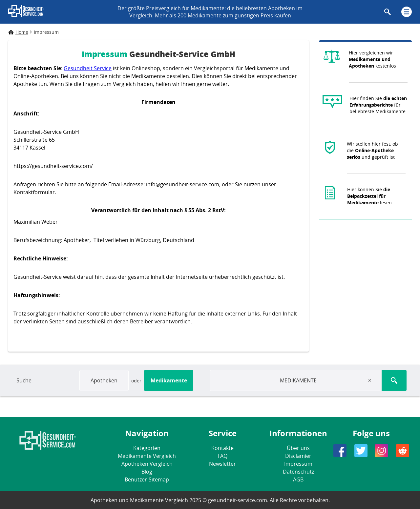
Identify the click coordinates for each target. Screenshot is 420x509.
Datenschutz (298, 472)
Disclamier (298, 456)
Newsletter (222, 464)
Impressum (298, 464)
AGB (298, 479)
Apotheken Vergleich (147, 464)
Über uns (298, 448)
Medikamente (169, 380)
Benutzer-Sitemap (147, 479)
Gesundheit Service (88, 68)
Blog (147, 472)
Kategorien (147, 448)
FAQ (222, 456)
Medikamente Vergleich (147, 456)
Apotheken (104, 380)
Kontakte (222, 448)
